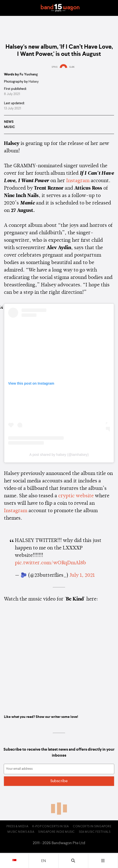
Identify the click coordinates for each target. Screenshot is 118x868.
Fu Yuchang (29, 74)
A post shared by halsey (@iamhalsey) (59, 455)
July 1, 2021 (82, 575)
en (44, 861)
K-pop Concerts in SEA (51, 827)
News (9, 122)
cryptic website (76, 496)
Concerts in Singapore (92, 827)
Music (9, 127)
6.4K (72, 67)
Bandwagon (60, 8)
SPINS (55, 67)
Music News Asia (21, 832)
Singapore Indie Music (57, 832)
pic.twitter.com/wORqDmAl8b (50, 563)
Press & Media (17, 827)
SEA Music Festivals (95, 832)
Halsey (34, 82)
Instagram (78, 181)
